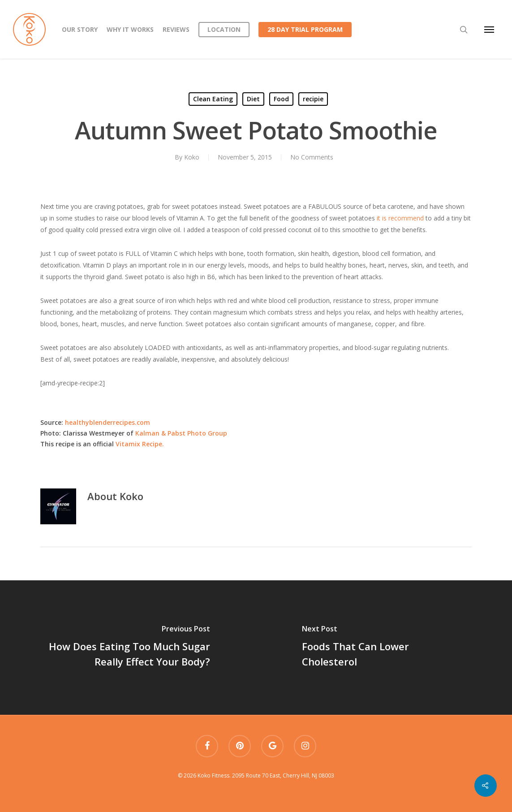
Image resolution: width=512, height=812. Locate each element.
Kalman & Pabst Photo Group (181, 433)
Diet (253, 99)
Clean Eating (213, 99)
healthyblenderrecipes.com (107, 422)
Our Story (80, 29)
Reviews (176, 29)
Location (224, 29)
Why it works (130, 29)
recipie (313, 99)
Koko (192, 157)
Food (281, 99)
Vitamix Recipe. (140, 444)
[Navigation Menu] (489, 30)
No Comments (312, 157)
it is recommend (399, 218)
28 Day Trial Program (305, 29)
